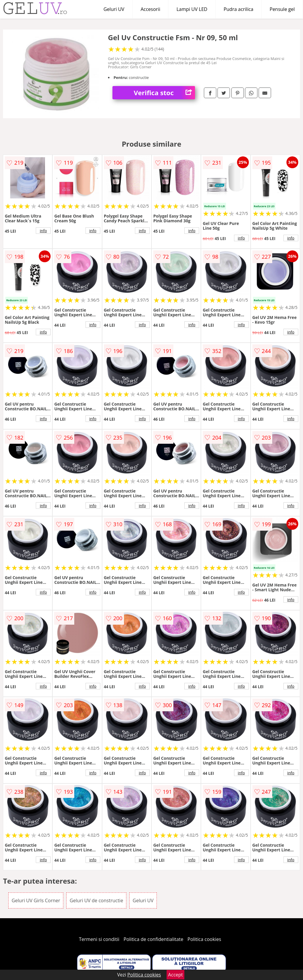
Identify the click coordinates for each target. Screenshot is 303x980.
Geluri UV (114, 9)
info (43, 231)
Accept (175, 975)
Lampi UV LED (192, 9)
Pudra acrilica (239, 9)
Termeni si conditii (99, 939)
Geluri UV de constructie (96, 900)
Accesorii (150, 9)
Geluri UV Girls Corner (36, 900)
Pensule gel (282, 9)
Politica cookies (204, 939)
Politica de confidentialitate (154, 939)
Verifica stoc (164, 93)
